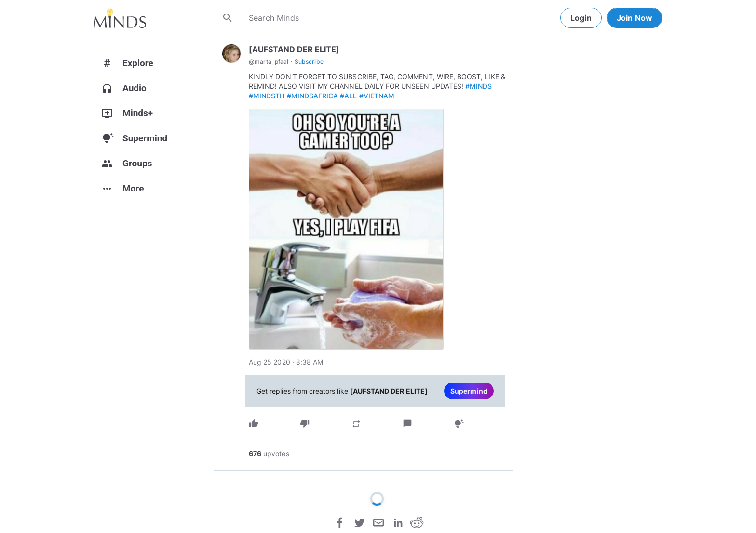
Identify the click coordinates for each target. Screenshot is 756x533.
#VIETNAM (377, 96)
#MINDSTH (267, 96)
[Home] (120, 18)
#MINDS (479, 86)
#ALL (348, 96)
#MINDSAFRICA (313, 96)
